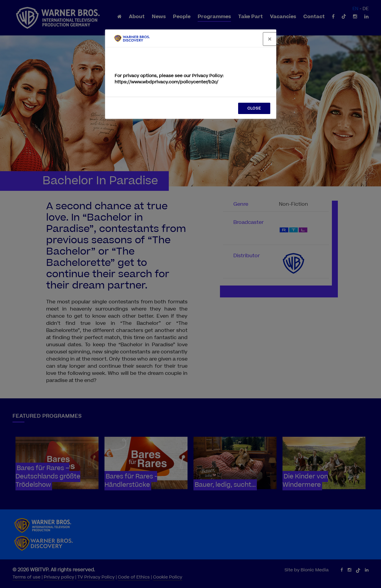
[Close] (270, 39)
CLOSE (254, 108)
